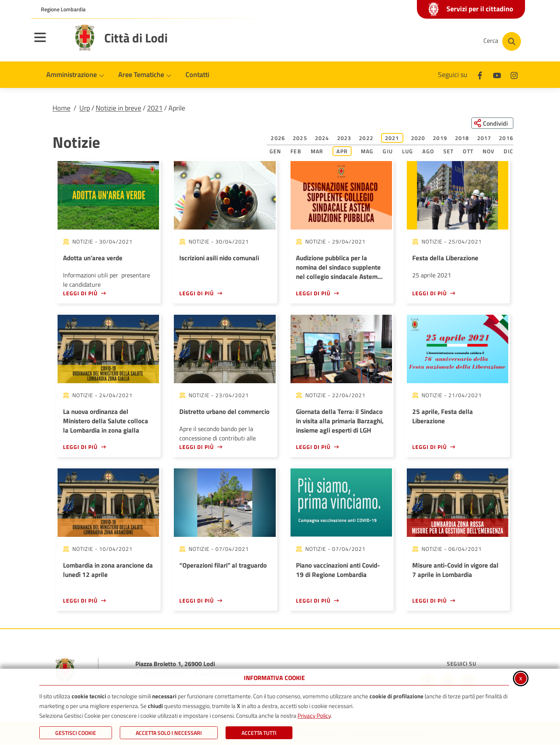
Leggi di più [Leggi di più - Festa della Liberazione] (430, 293)
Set (449, 152)
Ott (468, 152)
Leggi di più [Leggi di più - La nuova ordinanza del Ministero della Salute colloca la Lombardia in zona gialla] (80, 447)
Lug (408, 152)
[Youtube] (497, 74)
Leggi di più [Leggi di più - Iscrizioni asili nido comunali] (197, 293)
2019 (440, 138)
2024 (322, 138)
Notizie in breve (118, 108)
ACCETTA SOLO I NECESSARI (169, 733)
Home (61, 108)
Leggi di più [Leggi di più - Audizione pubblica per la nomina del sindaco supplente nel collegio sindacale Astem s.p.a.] (313, 293)
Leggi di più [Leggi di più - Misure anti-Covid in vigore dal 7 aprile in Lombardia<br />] (430, 600)
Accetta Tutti (259, 733)
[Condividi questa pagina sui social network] (492, 123)
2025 (300, 138)
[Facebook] (480, 74)
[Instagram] (514, 74)
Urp (85, 108)
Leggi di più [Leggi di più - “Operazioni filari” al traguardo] (197, 600)
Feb (296, 152)
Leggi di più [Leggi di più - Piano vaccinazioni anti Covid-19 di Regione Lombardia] (313, 600)
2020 (418, 138)
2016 (506, 138)
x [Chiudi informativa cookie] (521, 678)
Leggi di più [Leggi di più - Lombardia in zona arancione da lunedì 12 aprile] (80, 600)
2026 (278, 138)
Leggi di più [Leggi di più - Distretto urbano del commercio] (197, 447)
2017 (484, 138)
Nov (489, 152)
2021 (155, 108)
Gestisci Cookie (76, 733)
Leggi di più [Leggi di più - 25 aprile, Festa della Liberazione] (430, 447)
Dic (508, 152)
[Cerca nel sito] (502, 41)
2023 (344, 138)
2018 (462, 138)
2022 (366, 138)
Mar (317, 152)
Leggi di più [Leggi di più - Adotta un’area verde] (80, 293)
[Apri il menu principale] (50, 42)
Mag (367, 152)
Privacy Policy (314, 716)
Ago (428, 152)
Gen (276, 152)
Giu (388, 152)
